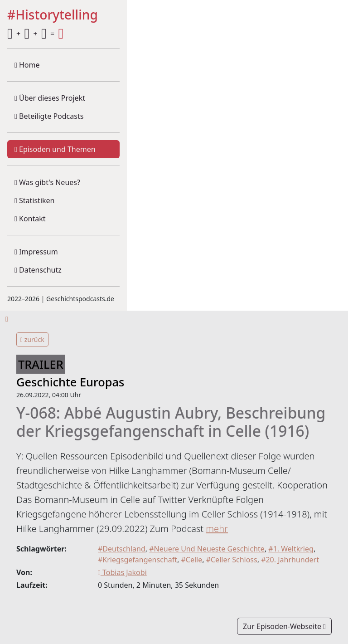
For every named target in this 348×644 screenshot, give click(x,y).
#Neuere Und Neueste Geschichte (207, 549)
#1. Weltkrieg (291, 549)
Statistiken (34, 200)
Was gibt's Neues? (47, 182)
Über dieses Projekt (50, 98)
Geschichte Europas (70, 382)
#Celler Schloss (232, 560)
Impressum (36, 252)
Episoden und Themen (55, 149)
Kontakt (30, 219)
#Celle (191, 560)
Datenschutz (38, 270)
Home (27, 65)
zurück (32, 339)
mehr (217, 529)
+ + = (35, 34)
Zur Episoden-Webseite (284, 626)
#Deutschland (122, 549)
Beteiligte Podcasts (49, 116)
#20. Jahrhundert (290, 560)
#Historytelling (53, 15)
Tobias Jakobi (122, 572)
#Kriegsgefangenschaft (138, 560)
